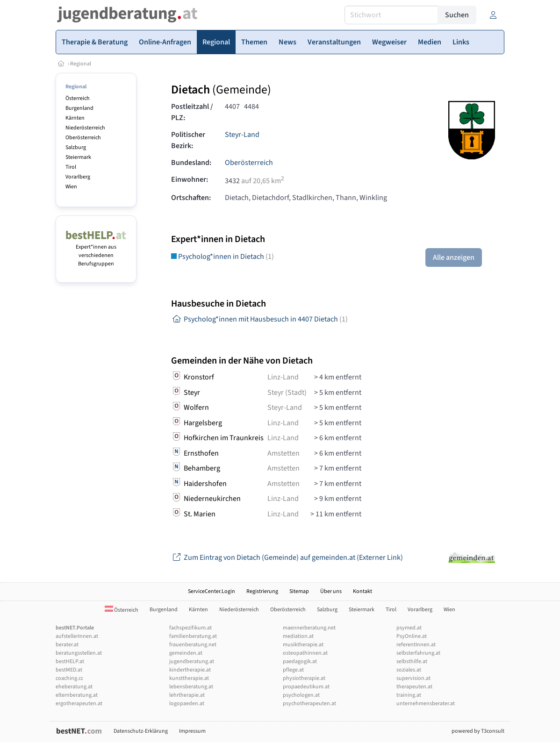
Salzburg (76, 147)
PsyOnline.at (412, 636)
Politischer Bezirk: (188, 140)
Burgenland (79, 108)
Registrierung (262, 591)
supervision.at (413, 678)
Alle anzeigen (454, 257)
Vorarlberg (78, 177)
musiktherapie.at (303, 645)
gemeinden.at (186, 653)
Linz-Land (283, 377)
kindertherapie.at (190, 670)
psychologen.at (301, 695)
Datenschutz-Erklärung (141, 731)
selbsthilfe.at (412, 661)
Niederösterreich (85, 128)
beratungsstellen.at (79, 653)
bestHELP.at (70, 661)
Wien (71, 187)
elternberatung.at (77, 695)
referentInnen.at (416, 645)
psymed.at (409, 628)
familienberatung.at (193, 636)
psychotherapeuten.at (309, 704)
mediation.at (298, 636)
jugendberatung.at (192, 661)
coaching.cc (69, 678)
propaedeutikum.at (306, 687)
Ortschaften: (191, 198)
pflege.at (293, 670)
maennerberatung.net (309, 628)
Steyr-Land (242, 135)
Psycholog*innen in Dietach (223, 257)
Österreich (78, 98)
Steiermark (78, 157)
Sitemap (299, 591)
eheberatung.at (74, 687)
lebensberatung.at (191, 687)
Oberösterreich (83, 138)
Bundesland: (191, 163)
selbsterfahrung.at (418, 653)
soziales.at (409, 670)
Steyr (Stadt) (287, 393)
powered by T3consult (478, 731)
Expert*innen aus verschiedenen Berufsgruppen (96, 251)
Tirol (71, 167)
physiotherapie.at (304, 678)
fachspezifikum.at (190, 628)
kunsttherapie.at (189, 678)
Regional (81, 64)
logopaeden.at (187, 704)
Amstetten (284, 453)
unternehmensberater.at (426, 704)
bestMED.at (69, 670)
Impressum (192, 731)
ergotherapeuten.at (79, 704)
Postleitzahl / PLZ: (192, 112)
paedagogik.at (300, 661)
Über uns (331, 591)
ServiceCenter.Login (212, 591)
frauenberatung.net (193, 645)
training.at (409, 695)
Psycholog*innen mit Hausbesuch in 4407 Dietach (259, 319)
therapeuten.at (414, 687)
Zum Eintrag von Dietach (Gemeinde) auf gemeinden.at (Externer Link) (287, 557)
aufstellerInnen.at (77, 636)
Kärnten (75, 118)
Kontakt (363, 591)
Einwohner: (190, 179)
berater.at (67, 645)
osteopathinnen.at (305, 653)
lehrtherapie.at (187, 695)
